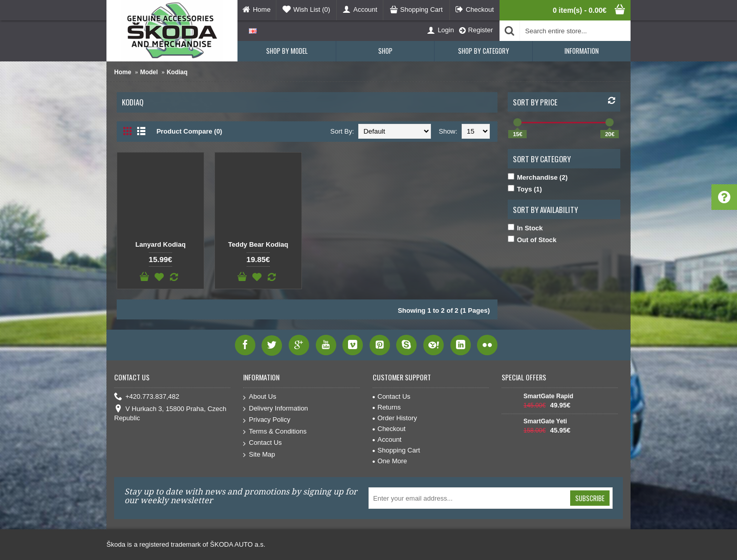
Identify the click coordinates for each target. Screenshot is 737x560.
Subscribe (590, 498)
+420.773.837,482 (147, 397)
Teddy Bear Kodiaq (258, 244)
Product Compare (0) (190, 131)
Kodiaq (177, 72)
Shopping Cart (396, 450)
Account (387, 439)
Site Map (259, 455)
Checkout (389, 429)
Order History (395, 418)
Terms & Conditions (275, 432)
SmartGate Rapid (548, 396)
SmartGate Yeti (545, 421)
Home (123, 72)
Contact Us (262, 443)
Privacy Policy (267, 420)
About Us (259, 397)
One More (390, 461)
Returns (387, 407)
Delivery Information (276, 409)
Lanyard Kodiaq (160, 244)
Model (149, 72)
